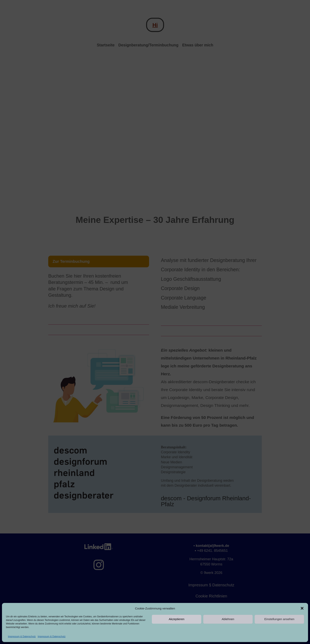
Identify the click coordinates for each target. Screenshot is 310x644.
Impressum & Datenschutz (22, 636)
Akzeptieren (176, 619)
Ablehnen (228, 619)
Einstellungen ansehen (279, 619)
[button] (302, 608)
